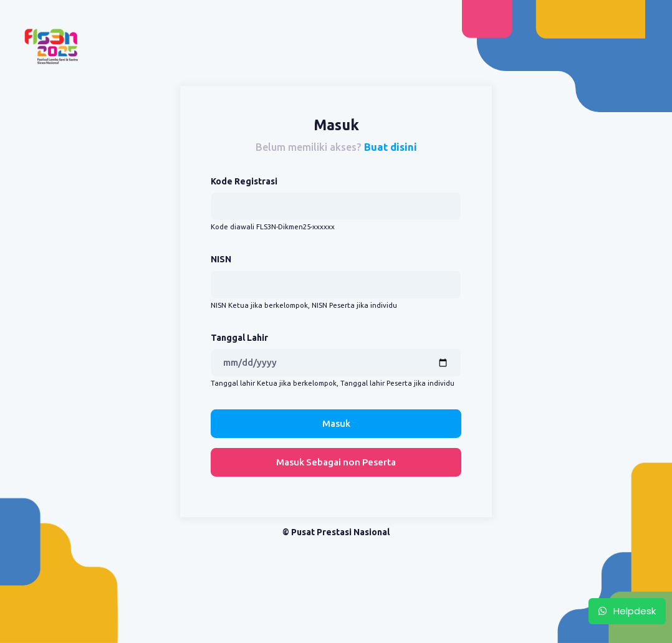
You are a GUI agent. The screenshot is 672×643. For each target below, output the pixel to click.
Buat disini (391, 147)
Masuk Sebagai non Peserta (336, 462)
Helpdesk (627, 611)
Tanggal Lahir (239, 338)
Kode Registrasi (244, 181)
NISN (221, 259)
